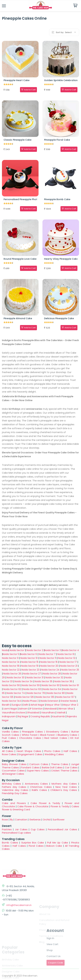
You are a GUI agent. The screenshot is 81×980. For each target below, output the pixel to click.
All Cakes (8, 751)
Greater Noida (68, 701)
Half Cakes (70, 751)
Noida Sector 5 (11, 654)
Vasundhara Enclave (14, 713)
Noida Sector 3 (53, 650)
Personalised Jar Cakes (62, 829)
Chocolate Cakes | (32, 738)
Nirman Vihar (66, 709)
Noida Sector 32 (54, 678)
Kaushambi (59, 716)
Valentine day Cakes (15, 790)
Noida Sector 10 (29, 658)
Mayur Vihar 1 (54, 705)
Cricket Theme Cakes (64, 771)
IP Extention (36, 709)
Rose (5, 820)
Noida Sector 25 (70, 670)
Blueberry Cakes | (68, 735)
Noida (5, 650)
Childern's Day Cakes (64, 790)
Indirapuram (9, 716)
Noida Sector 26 (12, 674)
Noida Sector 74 (16, 693)
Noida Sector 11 (48, 658)
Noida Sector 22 (11, 670)
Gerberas (35, 820)
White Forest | (31, 735)
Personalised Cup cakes (16, 833)
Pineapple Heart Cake (17, 80)
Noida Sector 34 (24, 681)
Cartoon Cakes (39, 764)
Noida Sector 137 (65, 697)
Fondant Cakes (30, 767)
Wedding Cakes (54, 754)
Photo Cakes (52, 751)
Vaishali (61, 713)
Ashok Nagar (37, 705)
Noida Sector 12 (67, 658)
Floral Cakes (36, 846)
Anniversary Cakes (37, 784)
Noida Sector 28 (52, 674)
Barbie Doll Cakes (52, 767)
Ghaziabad (33, 713)
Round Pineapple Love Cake (20, 259)
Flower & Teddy (60, 806)
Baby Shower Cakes (14, 764)
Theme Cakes (60, 764)
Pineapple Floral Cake (57, 140)
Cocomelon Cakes (14, 771)
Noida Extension (50, 701)
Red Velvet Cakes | (57, 738)
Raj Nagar (23, 716)
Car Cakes (71, 767)
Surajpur (16, 705)
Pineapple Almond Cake (18, 318)
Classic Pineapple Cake (17, 140)
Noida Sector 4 (71, 650)
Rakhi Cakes (39, 790)
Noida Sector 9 (10, 658)
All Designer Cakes (13, 774)
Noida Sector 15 (30, 662)
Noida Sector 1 (17, 650)
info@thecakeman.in (19, 942)
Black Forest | (49, 735)
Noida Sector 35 (44, 681)
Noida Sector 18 (11, 666)
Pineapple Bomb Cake (57, 199)
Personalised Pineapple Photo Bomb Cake (28, 199)
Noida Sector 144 (11, 701)
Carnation (21, 820)
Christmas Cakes (41, 787)
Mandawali (51, 709)
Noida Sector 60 (51, 685)
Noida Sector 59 (31, 685)
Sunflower (59, 820)
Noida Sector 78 (36, 693)
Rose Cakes (9, 754)
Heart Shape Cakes (29, 751)
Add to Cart (28, 90)
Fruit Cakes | (11, 738)
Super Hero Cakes (38, 771)
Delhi (26, 705)
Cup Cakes (38, 829)
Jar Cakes (21, 829)
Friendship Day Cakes (15, 793)
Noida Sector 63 (32, 689)
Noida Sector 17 (68, 662)
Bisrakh (6, 705)
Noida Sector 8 (66, 654)
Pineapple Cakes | (34, 732)
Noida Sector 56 (11, 685)
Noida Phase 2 (31, 701)
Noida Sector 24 (50, 670)
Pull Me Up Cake (58, 843)
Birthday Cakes (11, 784)
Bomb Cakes (10, 843)
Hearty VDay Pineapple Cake (61, 259)
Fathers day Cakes (14, 787)
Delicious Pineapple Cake (59, 318)
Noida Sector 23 (30, 670)
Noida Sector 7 (47, 654)
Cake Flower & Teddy (45, 803)
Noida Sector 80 (56, 693)
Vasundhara (48, 713)
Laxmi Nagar (10, 709)
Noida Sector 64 (52, 689)
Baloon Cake (54, 846)
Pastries (7, 829)
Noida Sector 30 (16, 678)
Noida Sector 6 (29, 654)
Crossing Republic (40, 716)
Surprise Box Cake (33, 843)
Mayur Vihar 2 (71, 705)
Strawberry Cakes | (59, 732)
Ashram (23, 709)
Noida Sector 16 (49, 662)
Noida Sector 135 (45, 697)
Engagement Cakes (30, 754)
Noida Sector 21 (69, 666)
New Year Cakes (66, 787)
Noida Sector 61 (70, 685)
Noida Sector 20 (49, 666)
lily (11, 820)
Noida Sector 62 (12, 689)
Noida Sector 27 (32, 674)
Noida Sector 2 (35, 650)
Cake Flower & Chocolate (33, 806)
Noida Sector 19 (30, 666)
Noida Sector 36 (63, 681)
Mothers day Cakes (64, 784)
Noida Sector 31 (35, 678)
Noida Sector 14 (11, 662)
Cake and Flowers (14, 803)
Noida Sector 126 (25, 697)
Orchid (47, 820)
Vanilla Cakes (10, 732)
